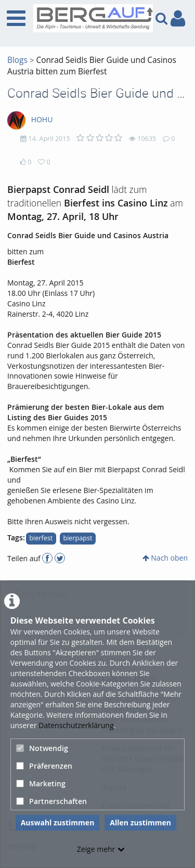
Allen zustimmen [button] (140, 822)
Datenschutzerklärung (76, 725)
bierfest (41, 538)
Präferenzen (44, 766)
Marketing (41, 783)
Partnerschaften (51, 801)
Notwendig (42, 748)
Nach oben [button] (165, 558)
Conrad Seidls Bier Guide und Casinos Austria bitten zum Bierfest (92, 66)
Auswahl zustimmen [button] (58, 822)
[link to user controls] (178, 18)
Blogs (17, 60)
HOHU (42, 119)
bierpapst (77, 538)
